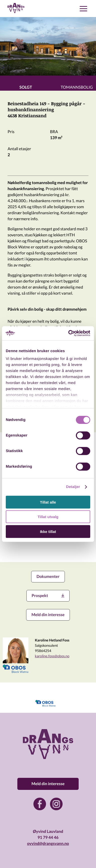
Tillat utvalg (48, 517)
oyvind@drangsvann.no (48, 844)
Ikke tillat (48, 531)
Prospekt (48, 596)
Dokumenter (48, 577)
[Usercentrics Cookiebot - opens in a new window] (69, 333)
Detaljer (73, 487)
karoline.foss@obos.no (52, 656)
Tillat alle (48, 502)
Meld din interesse (48, 615)
